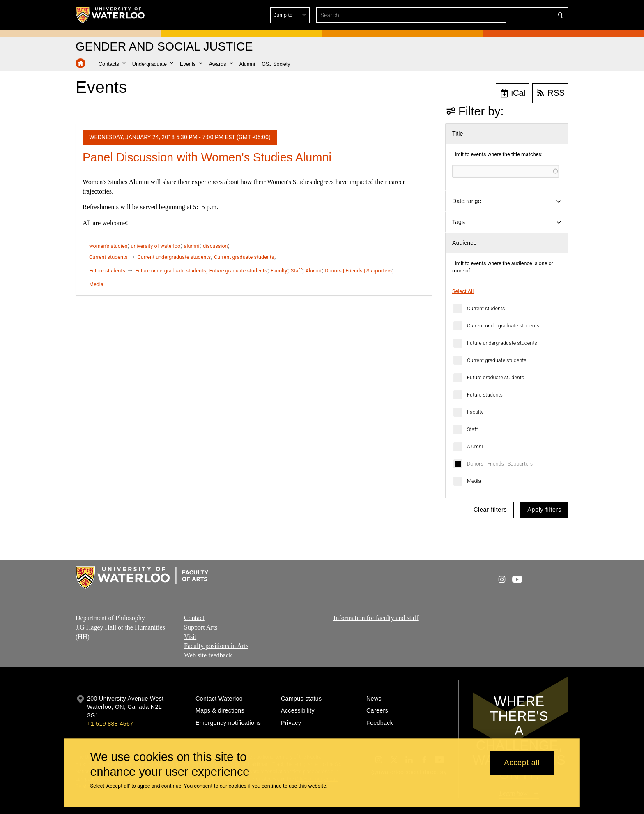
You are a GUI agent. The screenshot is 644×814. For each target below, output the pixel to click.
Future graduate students (496, 377)
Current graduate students (497, 360)
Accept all (522, 763)
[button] (501, 15)
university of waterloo (156, 246)
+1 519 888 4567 (110, 724)
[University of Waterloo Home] (110, 15)
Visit (190, 637)
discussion (215, 246)
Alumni (475, 446)
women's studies (108, 246)
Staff (473, 429)
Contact (194, 618)
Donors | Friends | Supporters (500, 464)
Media (474, 481)
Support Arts (201, 627)
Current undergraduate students (503, 326)
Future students (485, 395)
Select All (463, 291)
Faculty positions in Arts (216, 646)
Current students (486, 308)
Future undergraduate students (502, 343)
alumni (192, 246)
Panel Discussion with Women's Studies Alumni (207, 157)
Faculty (475, 412)
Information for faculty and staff (376, 618)
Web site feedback (208, 655)
